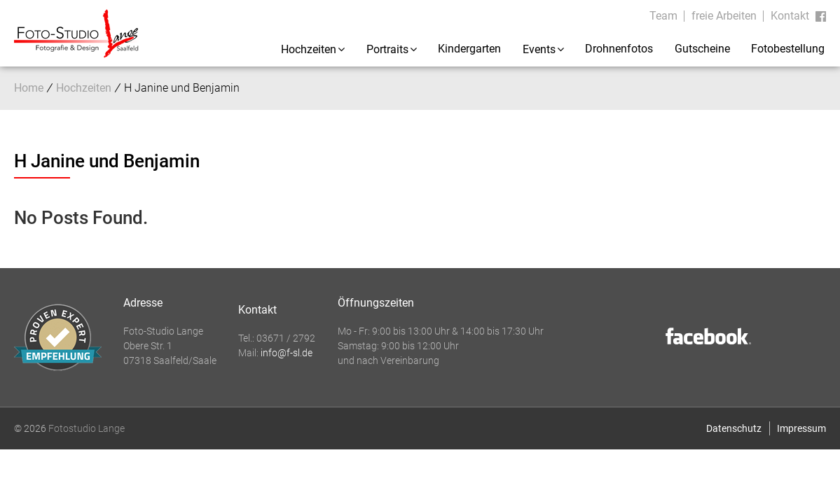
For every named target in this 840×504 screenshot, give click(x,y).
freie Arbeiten (724, 16)
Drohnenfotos (619, 49)
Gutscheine (702, 49)
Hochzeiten (309, 49)
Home (29, 88)
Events (539, 49)
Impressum (801, 428)
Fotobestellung (788, 49)
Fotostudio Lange (87, 428)
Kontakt (790, 16)
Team (663, 16)
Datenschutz (734, 428)
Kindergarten (469, 49)
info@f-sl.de (287, 353)
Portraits (387, 49)
